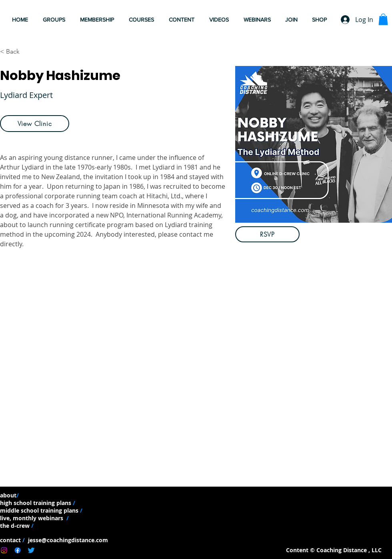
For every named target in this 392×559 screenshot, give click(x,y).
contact (11, 540)
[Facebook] (18, 550)
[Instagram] (4, 550)
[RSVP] (267, 234)
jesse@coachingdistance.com (67, 540)
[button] (220, 20)
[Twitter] (31, 550)
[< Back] (16, 52)
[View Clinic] (35, 124)
